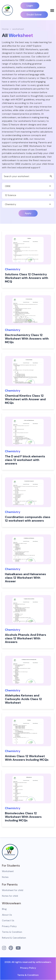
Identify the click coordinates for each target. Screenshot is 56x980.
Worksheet (8, 871)
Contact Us (8, 921)
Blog (4, 909)
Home (5, 29)
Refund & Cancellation (14, 938)
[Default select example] (28, 186)
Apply (28, 213)
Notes (5, 877)
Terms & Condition (12, 932)
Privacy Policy (9, 926)
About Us (7, 915)
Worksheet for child (13, 890)
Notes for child (10, 896)
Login (30, 6)
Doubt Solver (34, 15)
